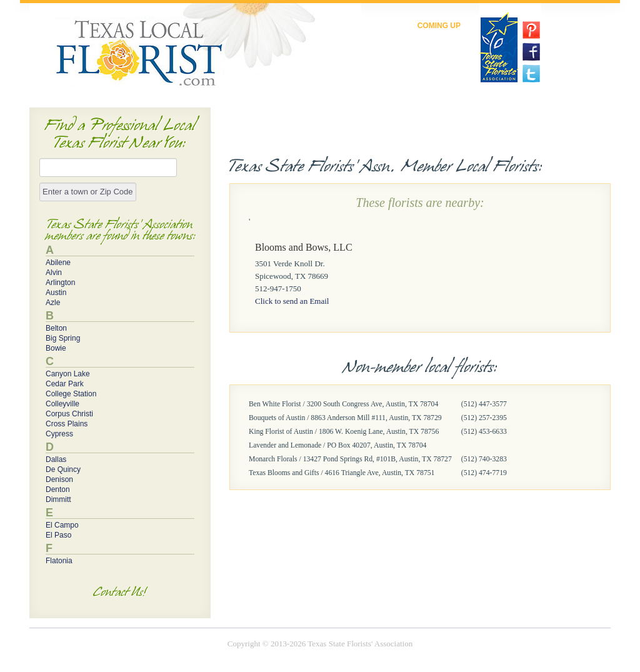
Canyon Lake (68, 374)
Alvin (54, 273)
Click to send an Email (292, 301)
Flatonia (59, 561)
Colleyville (62, 404)
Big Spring (63, 338)
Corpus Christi (69, 414)
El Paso (58, 535)
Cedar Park (65, 384)
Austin (56, 293)
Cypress (59, 434)
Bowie (56, 348)
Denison (59, 479)
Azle (53, 303)
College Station (71, 394)
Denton (58, 489)
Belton (56, 328)
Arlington (60, 283)
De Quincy (63, 469)
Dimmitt (58, 499)
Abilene (58, 263)
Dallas (56, 459)
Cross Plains (67, 424)
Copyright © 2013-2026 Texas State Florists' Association (320, 644)
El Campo (62, 525)
